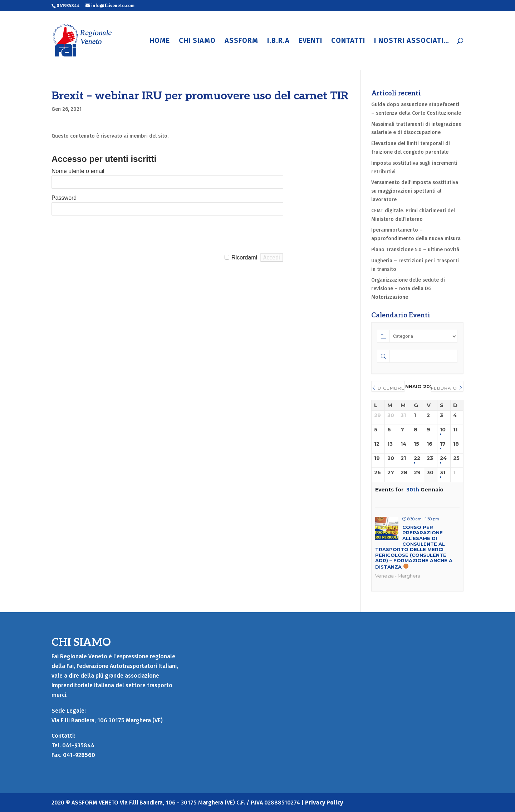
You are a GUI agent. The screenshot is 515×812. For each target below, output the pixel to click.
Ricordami (244, 258)
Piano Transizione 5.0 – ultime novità (415, 250)
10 (443, 430)
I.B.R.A (278, 41)
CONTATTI (348, 41)
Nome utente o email (78, 171)
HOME (160, 41)
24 (443, 458)
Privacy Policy (324, 803)
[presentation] (106, 234)
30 (430, 473)
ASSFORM (241, 41)
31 (443, 473)
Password (64, 198)
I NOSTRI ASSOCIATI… (412, 41)
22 (417, 458)
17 (443, 444)
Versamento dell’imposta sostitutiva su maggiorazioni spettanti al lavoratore (415, 191)
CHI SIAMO (197, 41)
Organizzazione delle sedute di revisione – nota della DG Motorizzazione (408, 289)
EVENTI (310, 41)
